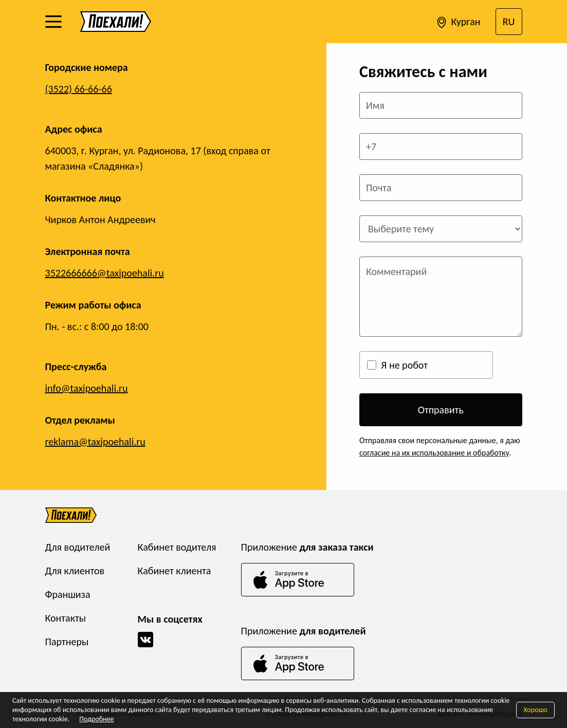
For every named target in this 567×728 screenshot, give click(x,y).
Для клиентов (75, 571)
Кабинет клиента (175, 571)
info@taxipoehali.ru (87, 388)
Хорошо (535, 710)
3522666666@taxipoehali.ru (105, 273)
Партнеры (67, 642)
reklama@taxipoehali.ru (95, 442)
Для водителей (78, 547)
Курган (458, 23)
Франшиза (68, 594)
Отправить (441, 410)
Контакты (66, 618)
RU (509, 22)
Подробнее (96, 719)
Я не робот (404, 365)
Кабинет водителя (177, 547)
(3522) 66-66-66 (79, 89)
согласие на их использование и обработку (434, 453)
